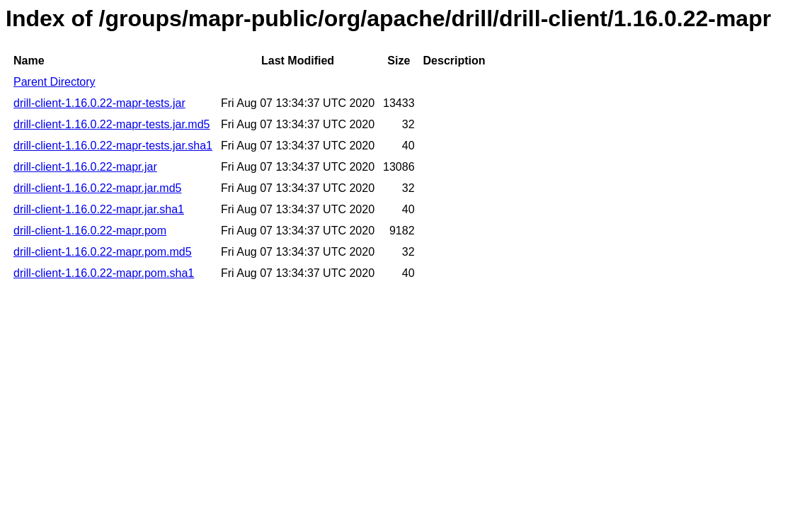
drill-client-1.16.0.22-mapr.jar (85, 167)
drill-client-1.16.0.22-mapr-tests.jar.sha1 (113, 146)
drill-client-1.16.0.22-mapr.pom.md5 (103, 252)
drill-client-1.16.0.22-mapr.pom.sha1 (104, 273)
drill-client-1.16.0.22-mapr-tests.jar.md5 (111, 124)
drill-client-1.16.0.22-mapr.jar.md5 (97, 188)
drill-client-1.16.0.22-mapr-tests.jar (99, 103)
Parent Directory (55, 82)
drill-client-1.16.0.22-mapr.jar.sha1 (99, 209)
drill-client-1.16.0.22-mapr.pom (90, 231)
